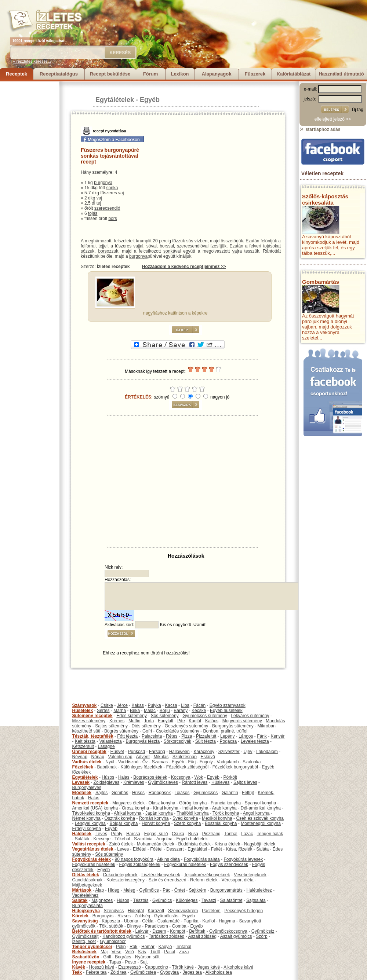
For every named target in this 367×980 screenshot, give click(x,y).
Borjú (165, 711)
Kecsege (102, 839)
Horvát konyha (156, 823)
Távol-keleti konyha (91, 813)
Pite (181, 721)
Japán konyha (159, 813)
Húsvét (117, 752)
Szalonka (252, 762)
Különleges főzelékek (141, 767)
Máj (104, 952)
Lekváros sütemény (250, 716)
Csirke (107, 705)
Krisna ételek (227, 844)
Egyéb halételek (192, 839)
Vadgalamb (228, 762)
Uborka (131, 921)
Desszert (175, 849)
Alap (99, 890)
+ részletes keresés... (32, 61)
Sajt (144, 962)
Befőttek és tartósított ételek (102, 931)
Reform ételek (204, 880)
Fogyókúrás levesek (243, 859)
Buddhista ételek (194, 844)
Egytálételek (115, 100)
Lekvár (142, 931)
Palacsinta (152, 736)
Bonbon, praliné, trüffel (225, 731)
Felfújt (248, 793)
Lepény (227, 736)
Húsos (108, 777)
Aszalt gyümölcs (236, 936)
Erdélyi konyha (87, 829)
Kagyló (165, 947)
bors (112, 219)
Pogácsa (228, 741)
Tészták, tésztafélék (93, 736)
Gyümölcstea (143, 972)
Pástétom (211, 911)
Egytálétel (197, 849)
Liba (185, 705)
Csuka (178, 834)
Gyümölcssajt (86, 936)
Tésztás (141, 900)
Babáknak (107, 767)
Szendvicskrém (183, 911)
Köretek (81, 916)
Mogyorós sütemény (242, 721)
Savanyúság (85, 921)
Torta (149, 721)
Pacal (170, 952)
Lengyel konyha (90, 823)
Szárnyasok (85, 705)
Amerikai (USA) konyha (95, 808)
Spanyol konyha (260, 803)
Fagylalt (166, 721)
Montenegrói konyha (261, 823)
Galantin (230, 793)
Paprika (191, 921)
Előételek (82, 793)
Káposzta (111, 921)
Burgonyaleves (87, 788)
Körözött (156, 911)
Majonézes (102, 900)
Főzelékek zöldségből (187, 767)
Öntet (180, 890)
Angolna (164, 839)
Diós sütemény (146, 726)
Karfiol (208, 921)
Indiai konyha (195, 808)
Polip (121, 947)
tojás (93, 213)
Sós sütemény (165, 716)
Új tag (358, 110)
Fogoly (206, 762)
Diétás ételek (86, 875)
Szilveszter (229, 752)
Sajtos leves (245, 782)
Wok (199, 777)
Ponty (117, 834)
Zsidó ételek (121, 844)
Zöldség (143, 916)
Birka (135, 711)
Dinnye (134, 926)
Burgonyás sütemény (233, 726)
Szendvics (114, 911)
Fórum (150, 74)
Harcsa (133, 834)
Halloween (179, 752)
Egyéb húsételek (226, 711)
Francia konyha (226, 803)
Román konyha (154, 818)
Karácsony (204, 752)
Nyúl (110, 762)
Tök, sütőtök (111, 926)
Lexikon (180, 74)
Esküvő (208, 757)
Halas (124, 777)
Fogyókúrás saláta (202, 859)
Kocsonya (181, 777)
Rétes (172, 736)
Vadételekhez (86, 895)
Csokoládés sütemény (178, 731)
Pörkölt (230, 777)
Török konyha (226, 813)
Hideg (114, 890)
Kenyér (278, 736)
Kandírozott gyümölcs (123, 936)
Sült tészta (206, 741)
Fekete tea (96, 972)
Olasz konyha (162, 803)
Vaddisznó (128, 762)
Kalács (212, 721)
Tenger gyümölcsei (92, 947)
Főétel (156, 849)
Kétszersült (83, 746)
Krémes (117, 721)
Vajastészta (111, 741)
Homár (148, 947)
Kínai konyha (166, 808)
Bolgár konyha (124, 823)
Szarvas (160, 762)
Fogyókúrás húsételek (94, 865)
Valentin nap (120, 757)
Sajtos (101, 793)
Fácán (199, 705)
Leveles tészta (255, 741)
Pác (166, 890)
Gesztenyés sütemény (187, 726)
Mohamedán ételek (156, 844)
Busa (193, 834)
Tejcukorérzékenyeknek (207, 875)
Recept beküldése (110, 74)
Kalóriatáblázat (294, 74)
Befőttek (197, 931)
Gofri (147, 731)
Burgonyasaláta (88, 906)
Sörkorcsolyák (177, 741)
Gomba (179, 926)
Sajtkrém (198, 890)
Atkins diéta (168, 859)
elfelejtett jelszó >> (333, 119)
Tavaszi (209, 900)
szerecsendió (107, 208)
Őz (145, 762)
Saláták (82, 839)
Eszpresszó (130, 967)
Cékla (148, 921)
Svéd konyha (185, 818)
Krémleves (134, 782)
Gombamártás (321, 282)
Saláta (262, 849)
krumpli (143, 241)
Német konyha (86, 818)
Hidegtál (136, 911)
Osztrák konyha (120, 818)
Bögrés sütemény (121, 731)
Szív (142, 952)
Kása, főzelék (239, 849)
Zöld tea (118, 972)
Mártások (82, 890)
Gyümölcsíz (263, 931)
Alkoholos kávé (238, 967)
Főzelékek (83, 767)
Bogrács (123, 957)
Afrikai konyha (128, 813)
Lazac (247, 834)
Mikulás (161, 757)
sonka (112, 188)
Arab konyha (224, 808)
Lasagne (106, 746)
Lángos (246, 736)
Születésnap (185, 757)
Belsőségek (85, 952)
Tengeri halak (270, 834)
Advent (143, 757)
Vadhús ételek (87, 762)
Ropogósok (160, 793)
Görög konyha (193, 803)
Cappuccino (157, 967)
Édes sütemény (132, 716)
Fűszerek (255, 74)
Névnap (80, 757)
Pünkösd (137, 752)
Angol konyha (256, 813)
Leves (101, 834)
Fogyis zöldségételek (140, 865)
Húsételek (83, 711)
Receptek (17, 74)
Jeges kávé (209, 967)
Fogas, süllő (156, 834)
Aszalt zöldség (202, 936)
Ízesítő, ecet (84, 942)
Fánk (262, 736)
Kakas (138, 705)
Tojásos (182, 793)
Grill (107, 957)
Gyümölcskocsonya (228, 931)
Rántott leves (195, 782)
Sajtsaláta (256, 900)
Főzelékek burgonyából (235, 767)
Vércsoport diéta (237, 880)
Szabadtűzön (86, 957)
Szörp (261, 936)
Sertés (103, 711)
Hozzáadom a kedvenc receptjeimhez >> (184, 267)
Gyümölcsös (206, 793)
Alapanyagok (217, 74)
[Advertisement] (29, 191)
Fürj (192, 762)
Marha (120, 711)
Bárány (181, 711)
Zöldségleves (107, 782)
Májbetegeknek (87, 885)
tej (99, 203)
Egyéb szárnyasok (228, 705)
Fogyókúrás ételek (92, 859)
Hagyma (227, 921)
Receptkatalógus (59, 74)
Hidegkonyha (86, 911)
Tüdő (155, 952)
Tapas (115, 962)
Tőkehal (122, 839)
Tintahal (183, 947)
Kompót (177, 931)
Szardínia (143, 839)
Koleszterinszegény (126, 880)
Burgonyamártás (226, 890)
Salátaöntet (231, 900)
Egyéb (150, 100)
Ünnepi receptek (89, 752)
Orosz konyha (135, 808)
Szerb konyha (187, 823)
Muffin (134, 721)
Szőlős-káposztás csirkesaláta (325, 199)
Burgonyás (103, 916)
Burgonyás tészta (143, 741)
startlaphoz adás (320, 129)
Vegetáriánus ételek (93, 849)
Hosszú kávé (102, 967)
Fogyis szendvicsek (229, 865)
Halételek (82, 834)
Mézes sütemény (89, 721)
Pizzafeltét (206, 736)
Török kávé (183, 967)
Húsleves (220, 782)
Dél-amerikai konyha (260, 808)
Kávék (79, 967)
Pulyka (155, 705)
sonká (169, 251)
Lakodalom (267, 752)
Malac (150, 711)
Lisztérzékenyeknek (161, 875)
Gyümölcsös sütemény (205, 716)
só (189, 241)
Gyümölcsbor (113, 942)
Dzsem (159, 931)
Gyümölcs (149, 890)
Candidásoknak (88, 880)
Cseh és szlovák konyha (260, 818)
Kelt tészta (85, 741)
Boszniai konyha (221, 823)
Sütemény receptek (92, 716)
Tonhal (231, 834)
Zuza (184, 952)
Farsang (157, 752)
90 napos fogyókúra (134, 859)
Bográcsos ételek (150, 777)
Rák (133, 947)
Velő (129, 952)
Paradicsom (156, 926)
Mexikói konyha (217, 818)
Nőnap (98, 757)
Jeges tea (192, 972)
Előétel (140, 849)
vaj (121, 193)
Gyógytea (169, 972)
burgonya (103, 183)
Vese (117, 952)
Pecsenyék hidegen (244, 911)
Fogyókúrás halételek (185, 865)
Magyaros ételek (128, 803)
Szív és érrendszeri (168, 880)
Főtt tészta (127, 736)
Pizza (187, 736)
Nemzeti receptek (90, 803)
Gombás (120, 793)
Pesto (130, 962)
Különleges (187, 900)
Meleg (129, 890)
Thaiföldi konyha (192, 813)
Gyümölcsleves (163, 782)
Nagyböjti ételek (260, 844)
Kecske (199, 711)
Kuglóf (195, 721)
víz (197, 241)
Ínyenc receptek (89, 962)
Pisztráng (211, 834)
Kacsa (171, 705)
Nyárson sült (147, 957)
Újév (248, 752)
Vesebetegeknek (250, 875)
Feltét (217, 849)
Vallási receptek (89, 844)
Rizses (124, 916)
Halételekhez (259, 890)
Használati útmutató (341, 74)
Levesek (81, 782)
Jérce (122, 705)
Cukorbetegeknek (120, 875)
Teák (77, 972)
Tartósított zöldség (166, 936)
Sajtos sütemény (111, 726)
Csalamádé (169, 921)
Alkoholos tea (219, 972)
